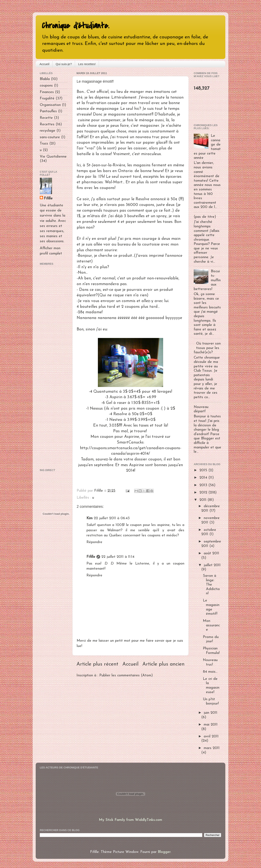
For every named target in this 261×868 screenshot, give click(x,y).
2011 (203, 500)
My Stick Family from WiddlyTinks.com (130, 820)
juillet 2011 (212, 565)
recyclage (48, 131)
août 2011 (211, 553)
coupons (46, 86)
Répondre (94, 542)
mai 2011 (211, 725)
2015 (204, 470)
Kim (90, 518)
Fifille (91, 557)
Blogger (164, 852)
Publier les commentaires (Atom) (126, 675)
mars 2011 (212, 748)
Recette (46, 118)
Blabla (45, 79)
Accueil (44, 64)
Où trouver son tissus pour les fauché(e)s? (207, 348)
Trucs (44, 144)
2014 (204, 478)
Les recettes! (87, 64)
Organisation (50, 105)
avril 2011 (211, 736)
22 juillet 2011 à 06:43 (112, 518)
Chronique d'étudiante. (75, 26)
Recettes (47, 124)
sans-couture (50, 137)
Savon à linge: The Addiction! (211, 585)
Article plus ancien (163, 664)
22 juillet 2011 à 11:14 (118, 557)
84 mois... (210, 672)
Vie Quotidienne (53, 157)
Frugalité (47, 98)
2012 (204, 493)
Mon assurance (211, 625)
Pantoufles (48, 111)
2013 (204, 485)
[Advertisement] (52, 366)
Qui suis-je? (64, 64)
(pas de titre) (205, 217)
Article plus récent (97, 664)
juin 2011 (211, 713)
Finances (47, 92)
